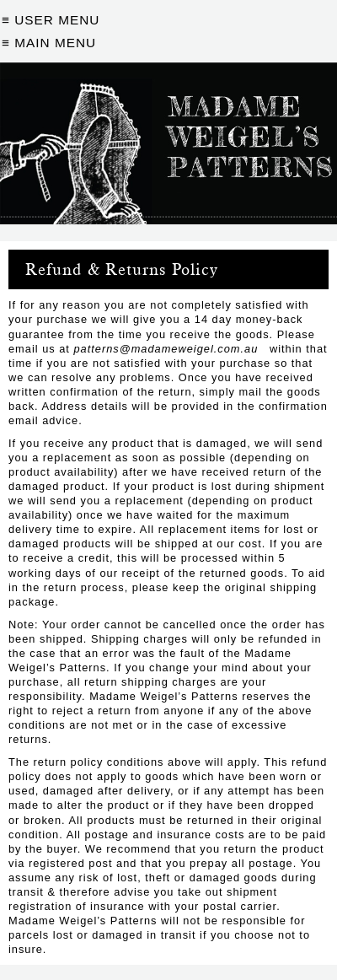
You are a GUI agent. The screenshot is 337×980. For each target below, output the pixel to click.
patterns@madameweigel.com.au (166, 349)
